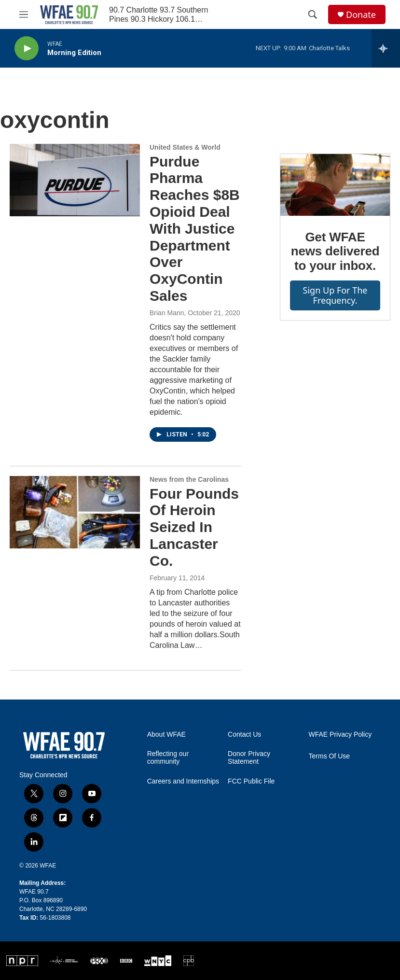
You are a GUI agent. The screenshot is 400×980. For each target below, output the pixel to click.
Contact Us (244, 735)
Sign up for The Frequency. (335, 295)
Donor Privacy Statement (249, 758)
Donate (361, 15)
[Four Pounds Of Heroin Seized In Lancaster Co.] (75, 512)
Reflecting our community (168, 758)
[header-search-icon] (313, 14)
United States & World (185, 147)
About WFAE (166, 735)
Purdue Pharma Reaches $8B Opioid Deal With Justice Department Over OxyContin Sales (195, 229)
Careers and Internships (183, 781)
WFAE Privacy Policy (340, 735)
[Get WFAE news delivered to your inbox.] (335, 185)
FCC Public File (251, 781)
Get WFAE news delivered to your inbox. (335, 252)
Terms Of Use (330, 756)
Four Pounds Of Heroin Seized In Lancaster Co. (194, 527)
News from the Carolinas (189, 479)
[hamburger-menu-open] (24, 14)
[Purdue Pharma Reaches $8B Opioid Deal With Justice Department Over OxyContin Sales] (75, 180)
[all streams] (386, 48)
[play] (27, 49)
